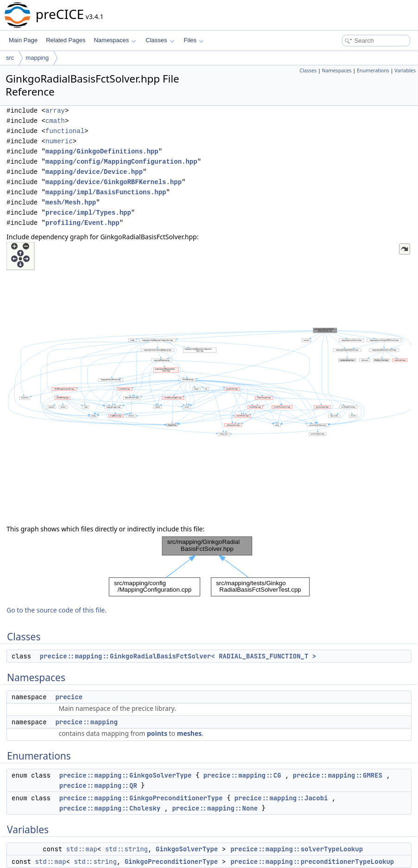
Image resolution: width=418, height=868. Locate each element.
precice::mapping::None (215, 808)
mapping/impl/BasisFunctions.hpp (106, 192)
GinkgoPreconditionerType (171, 862)
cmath (55, 121)
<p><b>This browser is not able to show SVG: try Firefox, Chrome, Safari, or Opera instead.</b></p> (209, 381)
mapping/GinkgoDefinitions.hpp (102, 151)
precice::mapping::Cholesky (110, 808)
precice (69, 697)
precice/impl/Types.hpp (88, 213)
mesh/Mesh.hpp (71, 202)
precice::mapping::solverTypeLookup (297, 849)
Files (194, 40)
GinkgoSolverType (187, 849)
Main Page (23, 40)
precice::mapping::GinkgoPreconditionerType (141, 798)
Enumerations (373, 70)
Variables (405, 70)
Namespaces (115, 40)
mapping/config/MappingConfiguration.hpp (121, 162)
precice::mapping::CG (242, 775)
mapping (37, 58)
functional (65, 131)
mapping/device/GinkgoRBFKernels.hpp (114, 182)
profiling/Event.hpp (82, 223)
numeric (59, 141)
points (157, 733)
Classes (160, 40)
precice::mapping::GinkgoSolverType (126, 775)
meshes (190, 733)
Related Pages (66, 40)
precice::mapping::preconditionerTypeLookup (312, 862)
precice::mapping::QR (98, 785)
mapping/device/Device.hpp (94, 172)
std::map (82, 849)
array (55, 111)
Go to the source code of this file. (57, 610)
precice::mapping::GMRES (338, 775)
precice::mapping (86, 722)
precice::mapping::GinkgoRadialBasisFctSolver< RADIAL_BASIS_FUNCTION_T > (178, 656)
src (10, 58)
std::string (127, 849)
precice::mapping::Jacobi (281, 798)
